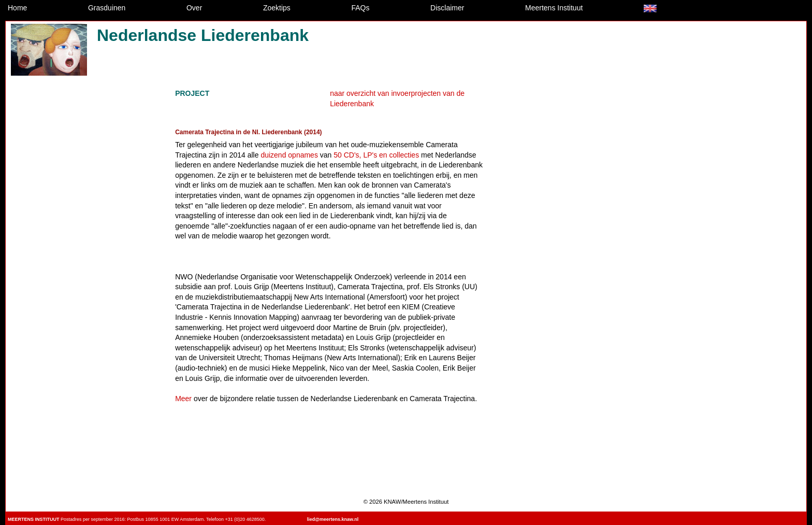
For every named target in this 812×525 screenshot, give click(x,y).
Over (194, 8)
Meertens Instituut (554, 8)
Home (17, 8)
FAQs (360, 8)
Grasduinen (107, 8)
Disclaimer (447, 8)
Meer (183, 399)
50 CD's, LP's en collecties (376, 155)
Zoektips (277, 8)
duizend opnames (289, 155)
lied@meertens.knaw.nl (333, 519)
